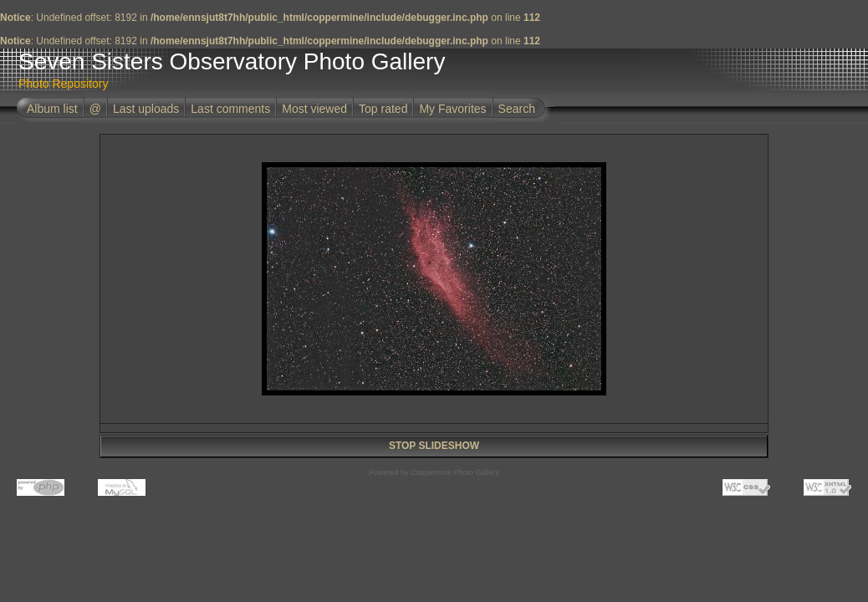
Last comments (230, 109)
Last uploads (146, 109)
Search (517, 109)
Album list (52, 109)
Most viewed (314, 109)
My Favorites (452, 109)
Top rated (383, 109)
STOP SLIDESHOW (434, 446)
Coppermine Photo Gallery (455, 472)
